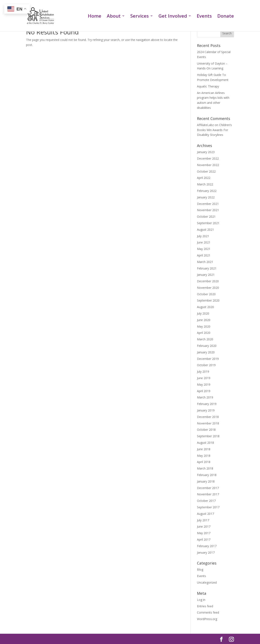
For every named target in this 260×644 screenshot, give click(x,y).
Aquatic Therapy (208, 86)
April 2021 (204, 255)
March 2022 (205, 184)
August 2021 (205, 230)
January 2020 (206, 352)
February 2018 (207, 475)
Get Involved (173, 17)
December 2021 (208, 204)
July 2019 (203, 371)
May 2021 (204, 249)
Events (204, 17)
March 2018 (205, 468)
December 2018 (208, 417)
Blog (200, 569)
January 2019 (206, 410)
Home (95, 17)
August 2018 (205, 443)
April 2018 (204, 462)
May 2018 (204, 456)
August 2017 (205, 514)
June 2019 (204, 378)
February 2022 (207, 191)
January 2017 (206, 552)
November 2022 (208, 165)
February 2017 (207, 546)
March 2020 (205, 339)
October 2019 (206, 365)
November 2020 (208, 288)
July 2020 (203, 313)
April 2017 (204, 539)
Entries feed (205, 606)
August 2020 (205, 307)
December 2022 (208, 158)
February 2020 (207, 346)
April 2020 (204, 333)
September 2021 (208, 223)
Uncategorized (207, 582)
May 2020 (204, 326)
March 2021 (205, 262)
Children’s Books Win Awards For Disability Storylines (214, 130)
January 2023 (206, 152)
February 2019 (207, 404)
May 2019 (204, 384)
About (114, 17)
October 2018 (206, 430)
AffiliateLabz (205, 125)
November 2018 (208, 423)
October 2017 (206, 501)
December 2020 (208, 281)
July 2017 (203, 520)
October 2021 (206, 217)
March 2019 (205, 397)
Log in (201, 600)
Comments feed (208, 612)
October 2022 (206, 171)
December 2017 (208, 488)
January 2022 (206, 197)
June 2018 (204, 449)
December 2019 (208, 359)
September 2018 (208, 436)
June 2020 (204, 320)
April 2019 (204, 391)
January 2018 (206, 481)
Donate (226, 17)
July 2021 (203, 236)
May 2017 (204, 533)
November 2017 (208, 494)
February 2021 (207, 268)
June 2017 (204, 526)
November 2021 (208, 210)
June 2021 (204, 242)
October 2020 (206, 294)
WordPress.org (207, 619)
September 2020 (208, 300)
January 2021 (206, 275)
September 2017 (208, 507)
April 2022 (204, 178)
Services (140, 17)
